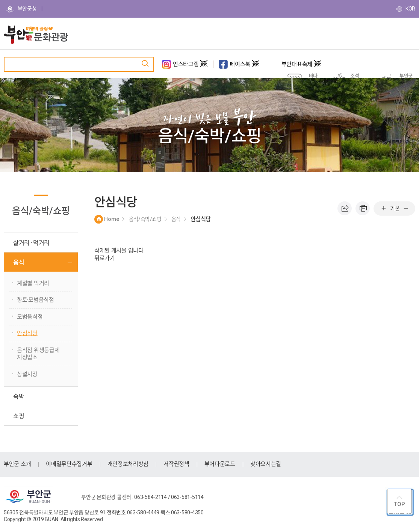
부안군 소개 (17, 464)
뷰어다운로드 (220, 464)
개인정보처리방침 (128, 464)
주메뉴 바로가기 (0, 0)
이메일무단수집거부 (69, 464)
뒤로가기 (105, 258)
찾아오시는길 (266, 464)
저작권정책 (176, 464)
